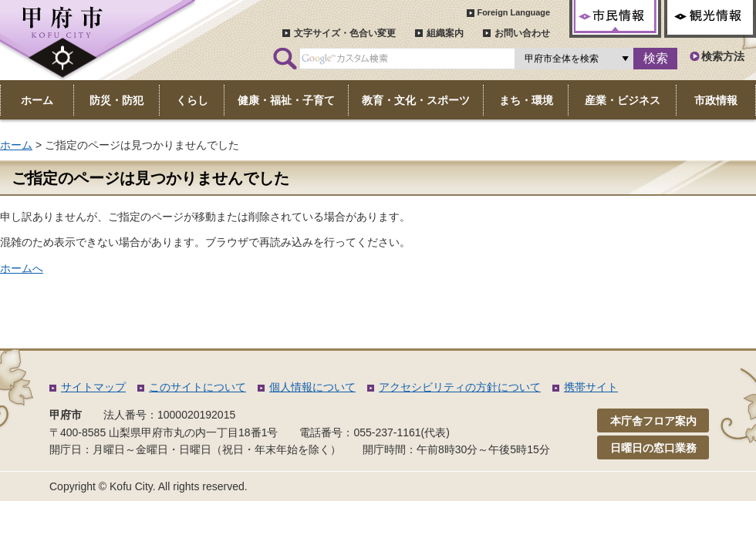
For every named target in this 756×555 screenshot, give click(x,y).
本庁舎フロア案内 (653, 421)
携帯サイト (591, 387)
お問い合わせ (522, 33)
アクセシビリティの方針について (460, 387)
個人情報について (312, 387)
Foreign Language (513, 12)
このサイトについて (197, 387)
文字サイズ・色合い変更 (345, 33)
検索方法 (723, 56)
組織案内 (445, 33)
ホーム (16, 145)
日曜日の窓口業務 (653, 448)
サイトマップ (93, 387)
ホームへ (22, 268)
